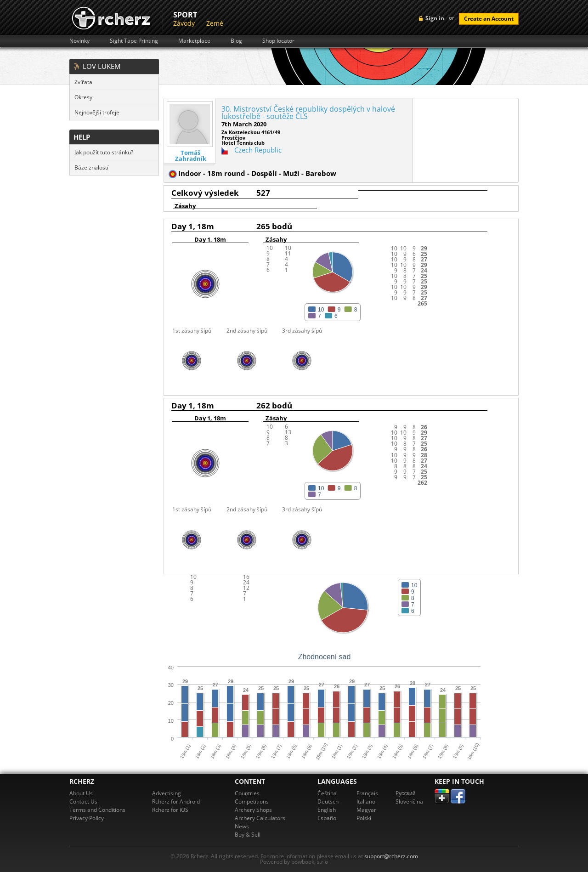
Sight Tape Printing (134, 41)
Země (215, 23)
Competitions (252, 801)
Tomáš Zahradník (191, 156)
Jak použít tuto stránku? (104, 152)
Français (367, 793)
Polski (364, 818)
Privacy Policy (87, 818)
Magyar (366, 810)
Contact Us (83, 801)
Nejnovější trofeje (97, 112)
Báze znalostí (91, 167)
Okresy (83, 97)
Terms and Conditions (97, 810)
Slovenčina (409, 801)
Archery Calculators (260, 818)
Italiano (366, 801)
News (242, 826)
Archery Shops (253, 810)
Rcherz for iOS (170, 810)
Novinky (79, 41)
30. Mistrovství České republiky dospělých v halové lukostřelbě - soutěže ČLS (308, 113)
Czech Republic (258, 150)
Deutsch (328, 801)
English (327, 810)
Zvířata (83, 82)
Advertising (167, 793)
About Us (81, 793)
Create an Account (489, 19)
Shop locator (278, 41)
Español (328, 818)
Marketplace (194, 41)
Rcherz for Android (176, 801)
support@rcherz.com (391, 856)
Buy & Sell (248, 835)
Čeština (327, 793)
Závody (184, 23)
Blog (236, 41)
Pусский (406, 793)
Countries (247, 793)
